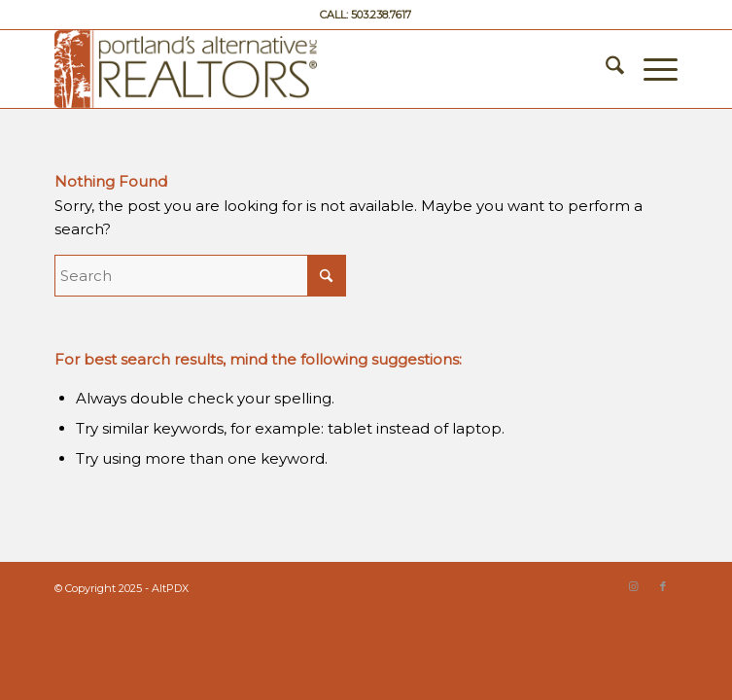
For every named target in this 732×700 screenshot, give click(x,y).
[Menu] (651, 69)
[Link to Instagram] (634, 586)
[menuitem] (605, 69)
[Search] (605, 69)
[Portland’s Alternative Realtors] (303, 69)
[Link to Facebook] (663, 586)
